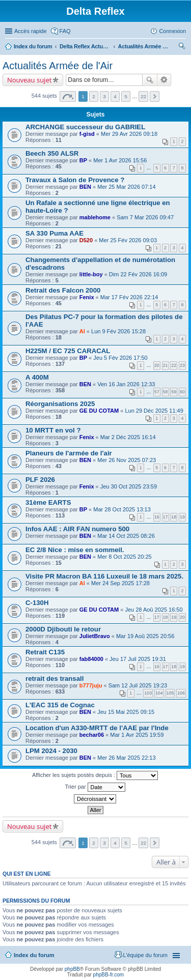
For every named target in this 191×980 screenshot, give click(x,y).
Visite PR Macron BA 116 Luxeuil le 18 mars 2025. (104, 576)
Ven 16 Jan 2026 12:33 (126, 384)
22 (174, 365)
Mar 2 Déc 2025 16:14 (128, 437)
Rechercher (150, 80)
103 (148, 693)
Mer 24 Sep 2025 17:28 (120, 583)
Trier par (95, 787)
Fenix (87, 297)
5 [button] (126, 96)
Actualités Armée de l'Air (144, 46)
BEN (85, 187)
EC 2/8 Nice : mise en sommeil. (75, 550)
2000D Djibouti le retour (63, 629)
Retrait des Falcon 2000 (63, 290)
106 (181, 693)
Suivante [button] (155, 96)
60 (182, 392)
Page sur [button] (68, 96)
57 (157, 392)
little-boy (91, 274)
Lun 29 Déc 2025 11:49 (154, 411)
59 (174, 392)
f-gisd (87, 134)
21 (166, 365)
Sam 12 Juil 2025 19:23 (138, 685)
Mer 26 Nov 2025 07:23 (127, 460)
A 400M (37, 377)
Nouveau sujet (29, 80)
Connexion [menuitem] (172, 31)
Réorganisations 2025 (60, 404)
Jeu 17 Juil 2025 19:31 (138, 659)
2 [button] (94, 96)
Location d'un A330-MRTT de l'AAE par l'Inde (97, 728)
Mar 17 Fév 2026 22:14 (129, 297)
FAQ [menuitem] (65, 31)
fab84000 (91, 659)
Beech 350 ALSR (52, 153)
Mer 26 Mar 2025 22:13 (126, 758)
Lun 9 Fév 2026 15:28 (118, 331)
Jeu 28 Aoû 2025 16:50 (154, 610)
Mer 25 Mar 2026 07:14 (126, 187)
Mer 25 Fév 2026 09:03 (128, 240)
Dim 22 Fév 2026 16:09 (138, 274)
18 (174, 517)
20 (157, 365)
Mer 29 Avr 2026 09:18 (129, 134)
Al (82, 331)
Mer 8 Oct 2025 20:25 (124, 557)
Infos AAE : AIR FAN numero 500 (77, 529)
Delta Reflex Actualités (85, 46)
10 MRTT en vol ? (53, 430)
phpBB (72, 969)
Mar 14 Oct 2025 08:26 (126, 536)
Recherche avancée (164, 80)
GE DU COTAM (99, 411)
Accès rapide (31, 31)
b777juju (91, 685)
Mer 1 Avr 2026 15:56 (120, 160)
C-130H (37, 603)
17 (166, 517)
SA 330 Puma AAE (54, 233)
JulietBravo (95, 636)
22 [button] (143, 96)
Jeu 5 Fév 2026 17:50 (120, 358)
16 (157, 517)
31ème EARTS (48, 502)
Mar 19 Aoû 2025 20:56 (145, 636)
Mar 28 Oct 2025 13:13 (122, 509)
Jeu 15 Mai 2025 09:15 (126, 712)
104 (159, 693)
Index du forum (33, 46)
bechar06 (92, 735)
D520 (86, 240)
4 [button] (115, 96)
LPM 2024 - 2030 (51, 751)
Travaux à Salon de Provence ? (75, 180)
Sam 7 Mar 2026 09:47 (145, 217)
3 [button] (104, 96)
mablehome (95, 217)
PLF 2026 (40, 480)
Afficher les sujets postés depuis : (95, 775)
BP (83, 160)
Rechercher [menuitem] (182, 47)
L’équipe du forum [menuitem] (145, 955)
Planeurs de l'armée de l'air (69, 453)
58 (166, 392)
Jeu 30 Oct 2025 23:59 (129, 486)
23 (182, 365)
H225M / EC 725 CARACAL (68, 351)
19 (182, 517)
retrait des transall (54, 679)
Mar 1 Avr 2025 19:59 (137, 735)
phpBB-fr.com (109, 975)
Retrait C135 (45, 652)
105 (170, 693)
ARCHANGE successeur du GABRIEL (85, 127)
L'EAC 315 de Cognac (60, 705)
